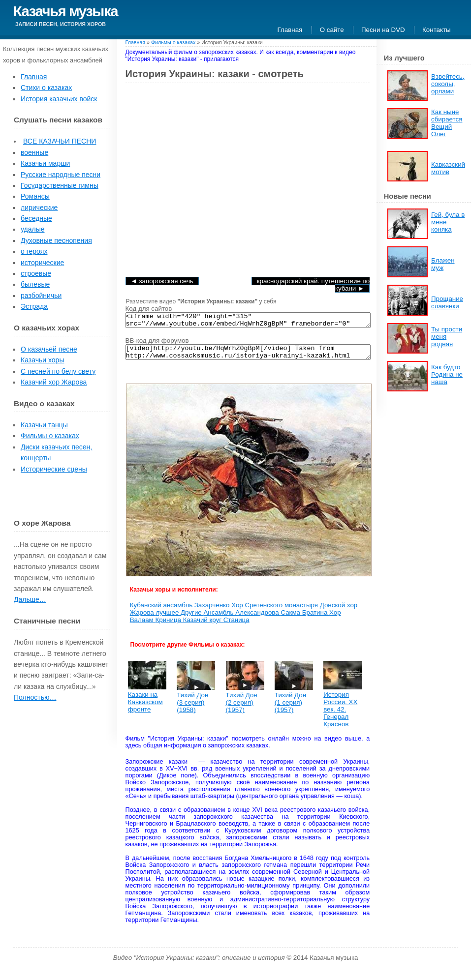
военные (34, 152)
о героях (34, 251)
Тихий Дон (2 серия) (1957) (242, 708)
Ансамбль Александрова (242, 618)
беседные (36, 218)
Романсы (35, 196)
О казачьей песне (49, 349)
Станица (236, 626)
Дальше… (30, 599)
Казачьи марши (45, 163)
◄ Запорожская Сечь (162, 281)
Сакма (291, 618)
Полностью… (35, 697)
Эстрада (34, 306)
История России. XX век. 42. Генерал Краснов (340, 715)
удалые (33, 229)
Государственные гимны (60, 185)
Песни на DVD (383, 30)
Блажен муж (443, 264)
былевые (35, 284)
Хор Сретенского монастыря (276, 611)
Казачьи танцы (44, 425)
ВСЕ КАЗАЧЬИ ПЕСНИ (60, 141)
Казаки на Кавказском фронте (145, 708)
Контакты (437, 30)
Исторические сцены (54, 469)
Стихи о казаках (46, 88)
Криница (169, 626)
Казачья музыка (65, 11)
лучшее (168, 618)
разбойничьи (41, 296)
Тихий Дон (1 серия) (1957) (290, 708)
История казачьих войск (59, 99)
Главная (290, 30)
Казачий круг (203, 626)
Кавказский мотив (448, 168)
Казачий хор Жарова (54, 382)
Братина (316, 618)
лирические (39, 208)
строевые (36, 273)
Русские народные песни (61, 175)
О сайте (332, 30)
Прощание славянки (447, 302)
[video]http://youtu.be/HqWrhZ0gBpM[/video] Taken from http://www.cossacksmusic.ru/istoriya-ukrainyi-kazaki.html (248, 356)
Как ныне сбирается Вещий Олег (447, 123)
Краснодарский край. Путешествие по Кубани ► (313, 285)
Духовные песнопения (56, 240)
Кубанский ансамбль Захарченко (181, 611)
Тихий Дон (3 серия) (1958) (192, 708)
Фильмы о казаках (50, 436)
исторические (42, 263)
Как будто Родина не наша (447, 374)
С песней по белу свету (58, 371)
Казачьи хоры (42, 360)
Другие (192, 618)
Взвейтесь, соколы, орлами (448, 84)
